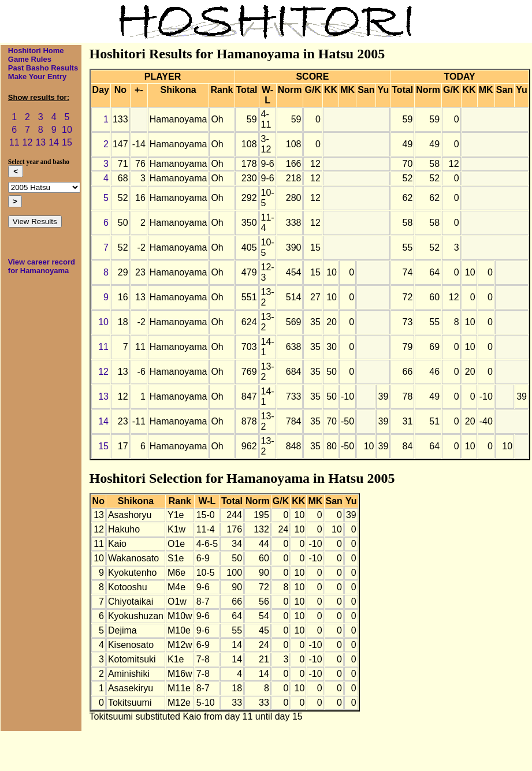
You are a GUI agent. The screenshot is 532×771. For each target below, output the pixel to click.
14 (54, 142)
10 (67, 130)
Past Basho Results (43, 68)
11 (14, 142)
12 (28, 142)
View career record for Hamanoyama (42, 266)
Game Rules (30, 59)
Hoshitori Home (36, 51)
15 (67, 142)
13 (40, 142)
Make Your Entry (37, 77)
